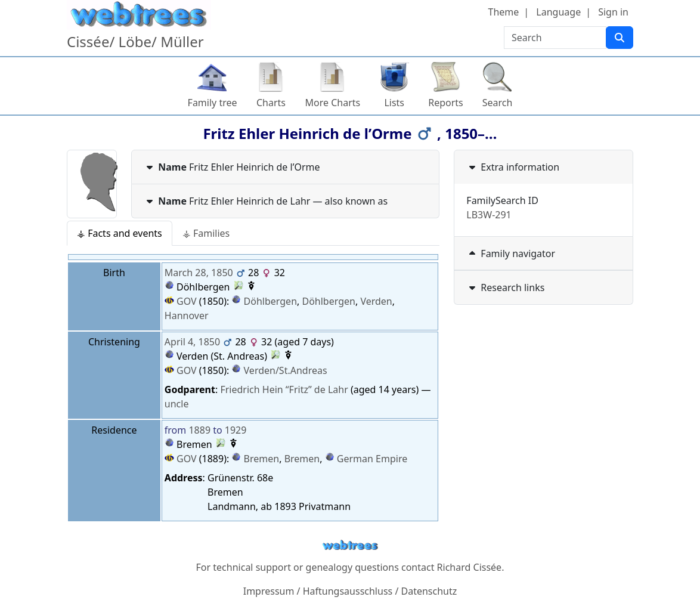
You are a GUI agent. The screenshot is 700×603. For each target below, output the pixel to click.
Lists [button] (394, 103)
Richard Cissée (470, 567)
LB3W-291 (489, 215)
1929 (236, 430)
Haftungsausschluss (348, 591)
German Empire (372, 459)
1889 (199, 430)
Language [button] (558, 12)
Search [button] (498, 103)
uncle (177, 404)
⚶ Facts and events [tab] (120, 233)
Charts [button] (271, 103)
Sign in (613, 12)
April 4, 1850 (192, 342)
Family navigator (511, 253)
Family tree (213, 103)
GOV (181, 301)
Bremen (262, 459)
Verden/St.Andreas (286, 370)
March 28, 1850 (199, 273)
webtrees (350, 545)
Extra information (513, 167)
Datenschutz (429, 591)
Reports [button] (446, 103)
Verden (376, 301)
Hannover (187, 316)
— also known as (266, 201)
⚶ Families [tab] (206, 233)
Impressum (269, 591)
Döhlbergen (270, 301)
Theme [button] (504, 12)
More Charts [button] (333, 103)
